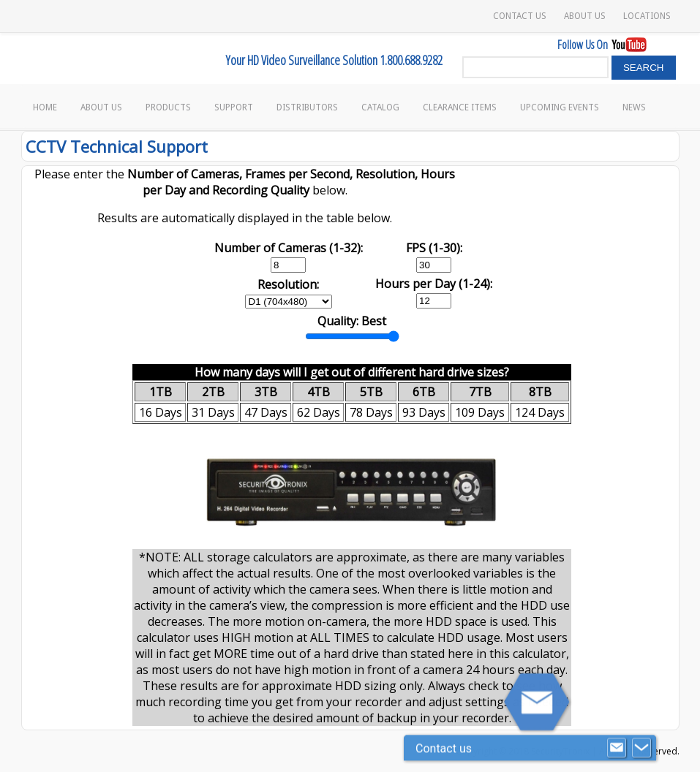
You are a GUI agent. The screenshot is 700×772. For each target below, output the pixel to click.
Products (168, 107)
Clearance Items (460, 107)
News (634, 107)
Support (234, 107)
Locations (647, 16)
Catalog (380, 107)
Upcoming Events (560, 107)
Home (45, 107)
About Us (585, 16)
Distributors (307, 107)
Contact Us (520, 16)
